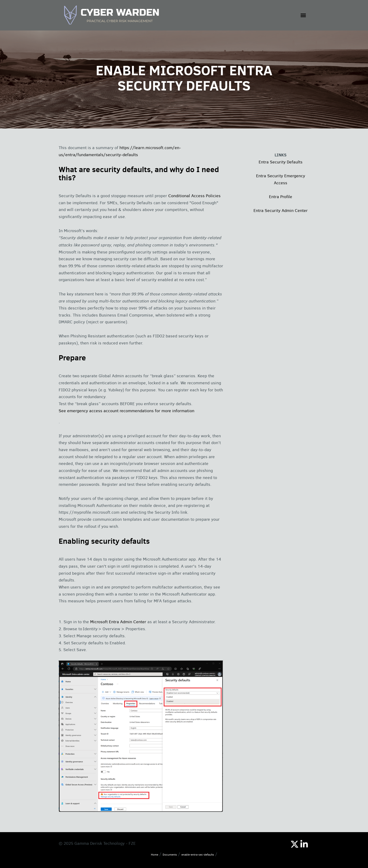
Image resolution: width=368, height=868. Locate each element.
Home (155, 855)
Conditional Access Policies (194, 196)
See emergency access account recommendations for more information (126, 411)
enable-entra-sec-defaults (198, 855)
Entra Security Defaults (281, 162)
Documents (170, 855)
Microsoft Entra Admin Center (119, 622)
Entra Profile (281, 197)
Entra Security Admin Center (281, 211)
